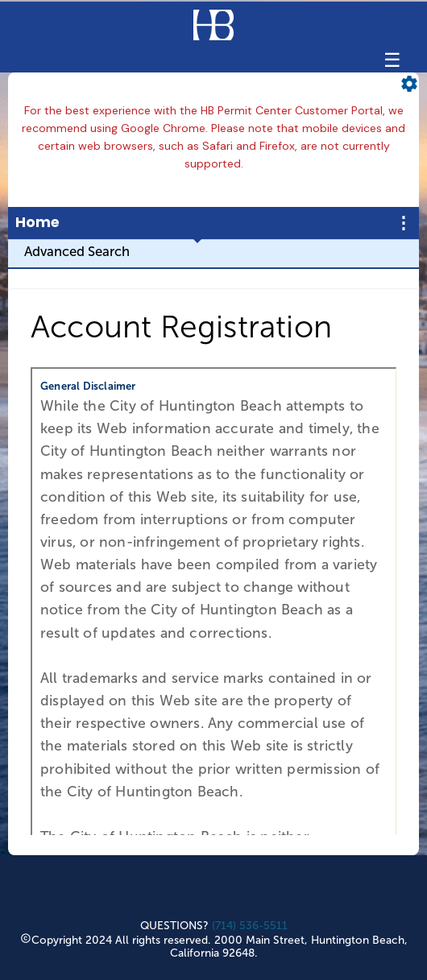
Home (37, 222)
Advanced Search (77, 251)
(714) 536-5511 (250, 926)
